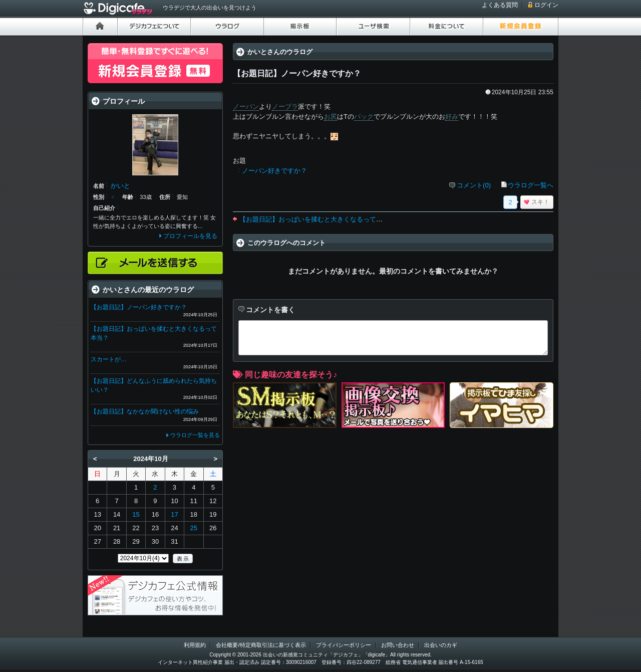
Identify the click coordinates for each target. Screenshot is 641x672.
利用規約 (195, 645)
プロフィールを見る (190, 236)
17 (174, 514)
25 (194, 528)
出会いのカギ (441, 645)
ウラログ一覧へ (531, 185)
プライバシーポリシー (344, 645)
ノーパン (246, 106)
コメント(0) (474, 185)
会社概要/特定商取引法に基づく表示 (261, 645)
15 (136, 514)
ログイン (546, 5)
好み (452, 117)
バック (364, 117)
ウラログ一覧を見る (195, 435)
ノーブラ (285, 106)
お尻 (331, 117)
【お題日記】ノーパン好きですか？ (139, 307)
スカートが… (109, 359)
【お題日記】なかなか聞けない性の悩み (145, 411)
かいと (120, 186)
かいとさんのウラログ (280, 52)
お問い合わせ (398, 645)
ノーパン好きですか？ (274, 171)
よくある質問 (500, 5)
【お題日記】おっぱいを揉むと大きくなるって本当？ (317, 219)
